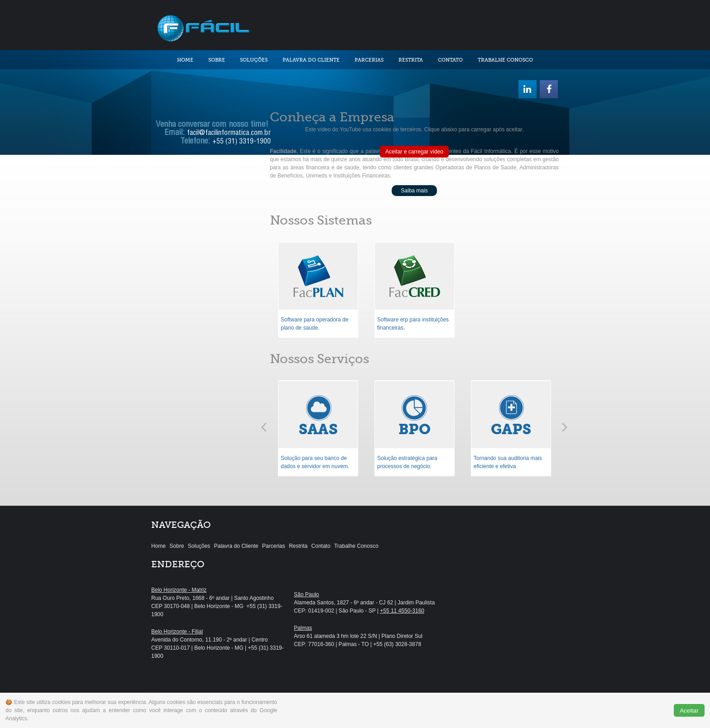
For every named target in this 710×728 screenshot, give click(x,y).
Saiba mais (414, 191)
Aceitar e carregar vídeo (414, 152)
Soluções (254, 60)
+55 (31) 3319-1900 (242, 142)
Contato (450, 60)
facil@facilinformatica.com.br (229, 134)
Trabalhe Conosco (505, 60)
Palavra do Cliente (311, 60)
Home (185, 60)
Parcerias (369, 60)
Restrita (411, 60)
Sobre (217, 60)
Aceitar (689, 711)
